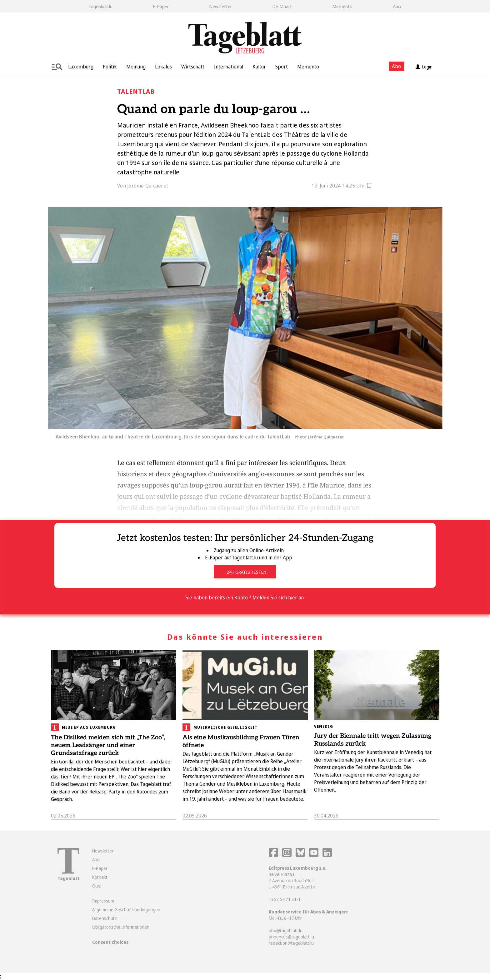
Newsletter (220, 6)
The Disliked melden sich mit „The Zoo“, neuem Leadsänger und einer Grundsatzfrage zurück (108, 745)
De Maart (282, 6)
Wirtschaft (193, 67)
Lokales (163, 67)
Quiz (97, 886)
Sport (282, 67)
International (228, 67)
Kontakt (100, 877)
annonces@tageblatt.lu (291, 937)
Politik (110, 67)
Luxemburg (81, 67)
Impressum (103, 901)
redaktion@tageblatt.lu (291, 943)
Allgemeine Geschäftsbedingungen (126, 910)
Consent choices (110, 942)
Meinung (136, 67)
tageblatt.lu (101, 6)
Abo (397, 6)
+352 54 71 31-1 (285, 899)
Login (424, 67)
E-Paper (161, 6)
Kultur (259, 67)
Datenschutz (105, 918)
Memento (342, 6)
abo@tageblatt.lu (286, 930)
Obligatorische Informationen (121, 927)
